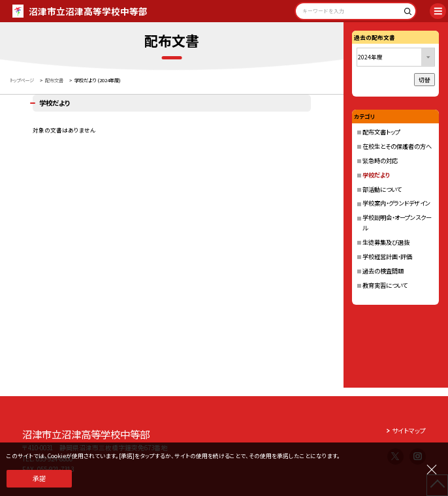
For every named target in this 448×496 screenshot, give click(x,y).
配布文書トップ (381, 132)
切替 (424, 80)
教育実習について (385, 285)
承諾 (39, 478)
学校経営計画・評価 (387, 256)
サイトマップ (409, 431)
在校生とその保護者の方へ (397, 146)
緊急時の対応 (380, 161)
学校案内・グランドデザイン (396, 203)
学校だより (376, 175)
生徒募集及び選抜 (386, 242)
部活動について (382, 189)
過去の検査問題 (383, 271)
